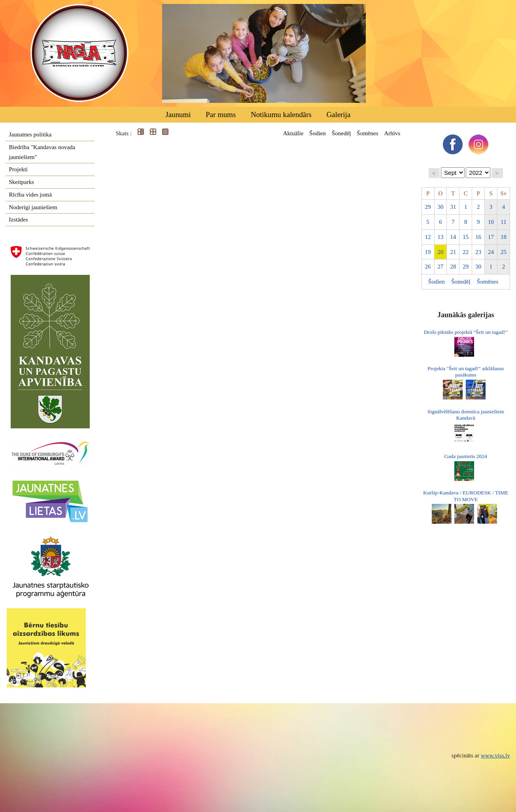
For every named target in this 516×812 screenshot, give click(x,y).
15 (466, 237)
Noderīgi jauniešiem (33, 207)
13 (440, 237)
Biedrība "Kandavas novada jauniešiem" (42, 152)
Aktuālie (293, 133)
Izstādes (19, 220)
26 (428, 267)
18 (504, 237)
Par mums (221, 115)
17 (491, 237)
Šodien (318, 133)
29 (428, 207)
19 (428, 252)
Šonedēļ (341, 133)
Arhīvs (392, 133)
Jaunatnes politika (30, 134)
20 (440, 252)
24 (491, 252)
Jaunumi (178, 115)
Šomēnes (367, 133)
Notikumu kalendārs (281, 115)
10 (491, 222)
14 (453, 237)
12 (428, 237)
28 (453, 267)
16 (478, 237)
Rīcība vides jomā (30, 195)
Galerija (339, 115)
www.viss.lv (495, 755)
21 (453, 252)
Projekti (19, 169)
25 (504, 252)
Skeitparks (22, 182)
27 (440, 267)
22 (466, 252)
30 (440, 207)
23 (478, 252)
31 (453, 207)
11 (503, 222)
